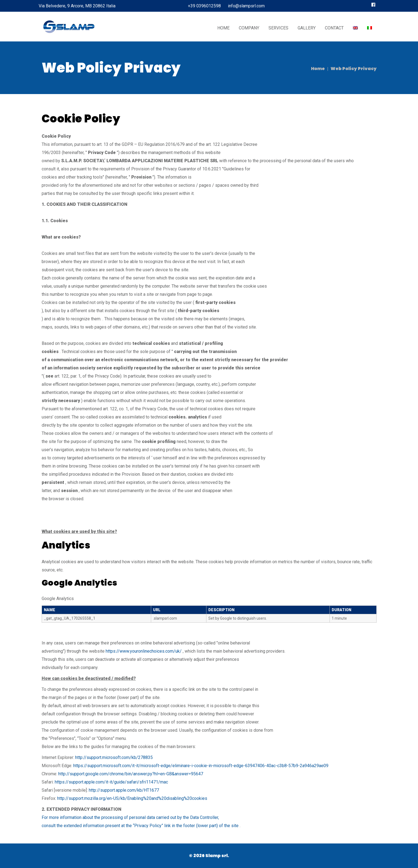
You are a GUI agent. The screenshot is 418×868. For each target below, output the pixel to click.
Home (318, 69)
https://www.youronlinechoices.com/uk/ (144, 651)
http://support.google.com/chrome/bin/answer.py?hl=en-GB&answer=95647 (131, 774)
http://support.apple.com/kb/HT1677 (124, 790)
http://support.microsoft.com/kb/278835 (114, 757)
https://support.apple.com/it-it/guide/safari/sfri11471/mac (111, 782)
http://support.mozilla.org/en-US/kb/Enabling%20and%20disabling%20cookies (132, 798)
